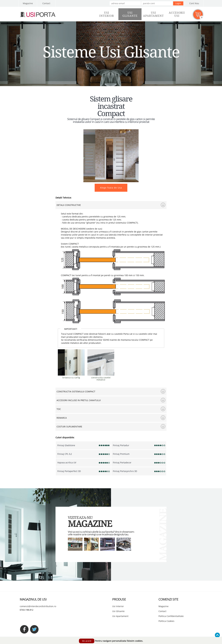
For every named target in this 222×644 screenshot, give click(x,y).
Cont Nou (194, 3)
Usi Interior (118, 606)
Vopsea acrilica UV (67, 463)
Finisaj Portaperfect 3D (69, 471)
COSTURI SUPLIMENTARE (69, 427)
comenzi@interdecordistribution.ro (38, 606)
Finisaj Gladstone (66, 445)
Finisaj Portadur (121, 445)
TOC (59, 409)
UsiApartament (153, 14)
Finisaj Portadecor (122, 463)
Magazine (28, 3)
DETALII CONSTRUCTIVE (69, 205)
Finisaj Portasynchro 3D (125, 471)
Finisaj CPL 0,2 (65, 454)
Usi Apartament (120, 616)
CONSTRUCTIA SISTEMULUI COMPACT (76, 391)
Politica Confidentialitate (171, 616)
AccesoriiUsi (177, 14)
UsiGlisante (130, 14)
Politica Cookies (166, 621)
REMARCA (62, 418)
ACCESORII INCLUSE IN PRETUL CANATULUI (79, 400)
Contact (46, 3)
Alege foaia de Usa (111, 188)
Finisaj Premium (121, 454)
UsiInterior (107, 14)
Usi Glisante (118, 611)
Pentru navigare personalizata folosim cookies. (119, 641)
